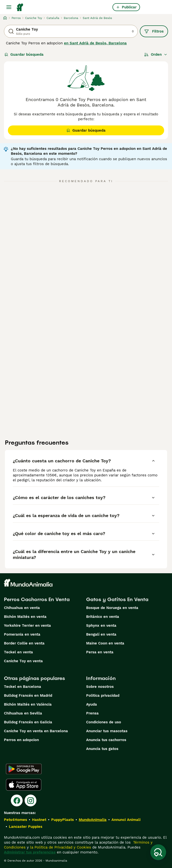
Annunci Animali (126, 820)
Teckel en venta (18, 652)
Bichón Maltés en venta (25, 617)
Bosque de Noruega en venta (112, 608)
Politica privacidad (103, 695)
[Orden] (156, 54)
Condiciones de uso (104, 722)
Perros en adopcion (21, 740)
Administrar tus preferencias (30, 852)
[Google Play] (24, 769)
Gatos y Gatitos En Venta (117, 599)
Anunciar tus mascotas (107, 731)
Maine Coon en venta (105, 643)
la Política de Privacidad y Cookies (60, 847)
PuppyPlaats (63, 820)
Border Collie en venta (24, 643)
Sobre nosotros (100, 687)
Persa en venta (100, 652)
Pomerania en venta (22, 634)
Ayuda (92, 704)
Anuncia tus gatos (102, 749)
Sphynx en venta (101, 625)
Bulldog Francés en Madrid (28, 695)
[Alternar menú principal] (9, 7)
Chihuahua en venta (22, 608)
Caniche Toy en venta (23, 661)
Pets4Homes (16, 820)
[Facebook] (17, 800)
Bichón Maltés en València (28, 704)
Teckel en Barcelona (23, 687)
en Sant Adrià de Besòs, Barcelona (95, 43)
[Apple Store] (24, 785)
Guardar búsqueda (24, 54)
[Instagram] (31, 800)
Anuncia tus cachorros (106, 740)
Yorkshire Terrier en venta (27, 625)
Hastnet (39, 820)
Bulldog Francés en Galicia (28, 722)
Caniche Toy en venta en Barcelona (36, 731)
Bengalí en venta (101, 634)
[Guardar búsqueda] (158, 852)
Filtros (154, 31)
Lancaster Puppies (26, 827)
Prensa (92, 713)
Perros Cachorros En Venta (37, 599)
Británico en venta (103, 617)
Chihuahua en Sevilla (23, 713)
